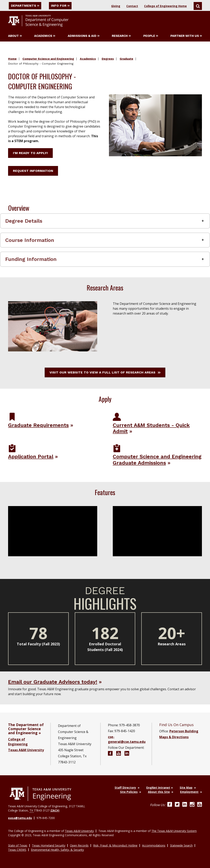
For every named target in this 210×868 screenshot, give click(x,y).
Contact (132, 6)
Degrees (108, 59)
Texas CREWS (17, 850)
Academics (45, 36)
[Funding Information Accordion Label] (105, 259)
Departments (25, 6)
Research (121, 36)
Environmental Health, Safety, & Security (57, 850)
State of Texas (18, 845)
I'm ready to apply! (30, 153)
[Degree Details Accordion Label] (105, 221)
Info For (60, 6)
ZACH (55, 810)
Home (12, 59)
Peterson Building (184, 731)
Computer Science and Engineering (48, 59)
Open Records (79, 845)
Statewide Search (181, 845)
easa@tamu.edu (20, 818)
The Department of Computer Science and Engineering (26, 729)
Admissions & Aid (84, 36)
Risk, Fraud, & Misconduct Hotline (115, 845)
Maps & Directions (174, 737)
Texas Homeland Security (49, 845)
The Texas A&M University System (174, 831)
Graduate (126, 59)
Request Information (33, 171)
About (15, 36)
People (151, 36)
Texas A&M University (26, 750)
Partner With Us (186, 36)
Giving (116, 6)
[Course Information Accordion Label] (105, 240)
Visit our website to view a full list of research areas (105, 372)
